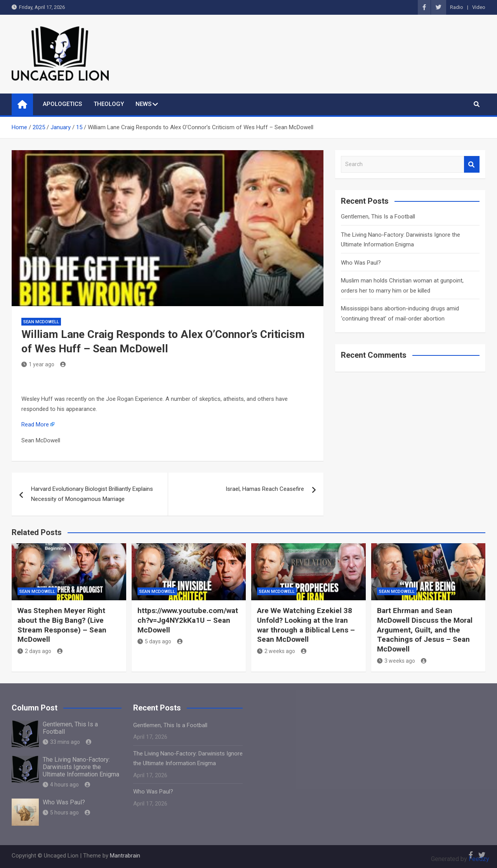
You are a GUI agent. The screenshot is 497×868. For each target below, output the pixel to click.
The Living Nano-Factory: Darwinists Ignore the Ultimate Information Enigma (81, 767)
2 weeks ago (276, 651)
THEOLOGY (109, 104)
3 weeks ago (396, 661)
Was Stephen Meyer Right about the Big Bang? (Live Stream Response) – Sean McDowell (62, 625)
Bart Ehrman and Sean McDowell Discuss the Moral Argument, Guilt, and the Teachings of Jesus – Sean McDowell (425, 630)
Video (479, 7)
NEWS (143, 104)
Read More (35, 424)
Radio (457, 7)
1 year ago (38, 364)
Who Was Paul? (361, 263)
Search (472, 164)
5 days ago (154, 641)
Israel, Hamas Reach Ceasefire (265, 489)
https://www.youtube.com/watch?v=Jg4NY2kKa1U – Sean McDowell (188, 620)
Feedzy (479, 859)
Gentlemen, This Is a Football (378, 217)
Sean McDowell (41, 322)
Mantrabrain (125, 856)
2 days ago (34, 651)
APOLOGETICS (62, 104)
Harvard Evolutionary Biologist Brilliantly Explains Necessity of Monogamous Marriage (92, 494)
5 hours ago (61, 813)
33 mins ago (61, 742)
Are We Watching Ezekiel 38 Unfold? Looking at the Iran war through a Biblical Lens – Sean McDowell (306, 625)
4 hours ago (61, 785)
